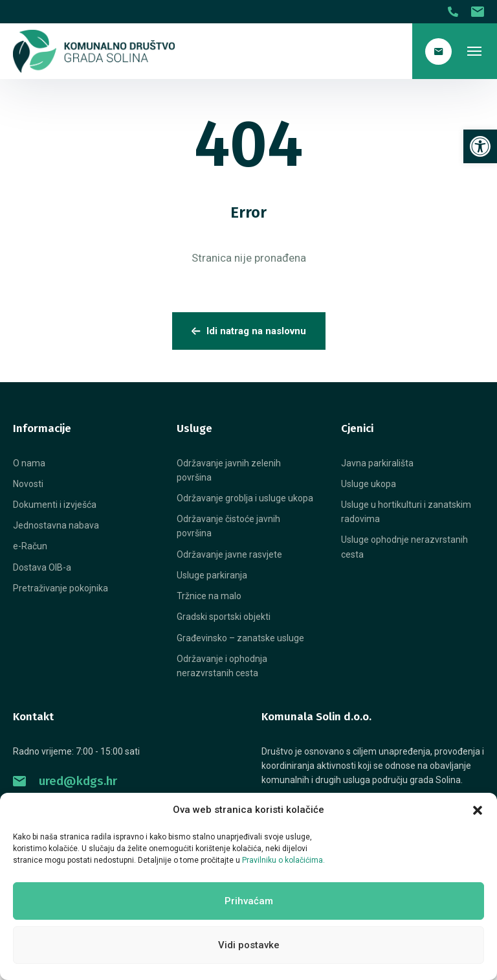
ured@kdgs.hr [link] (65, 781)
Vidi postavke (249, 945)
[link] (480, 146)
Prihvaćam (249, 901)
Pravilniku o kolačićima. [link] (283, 860)
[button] (478, 810)
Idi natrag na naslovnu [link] (249, 331)
